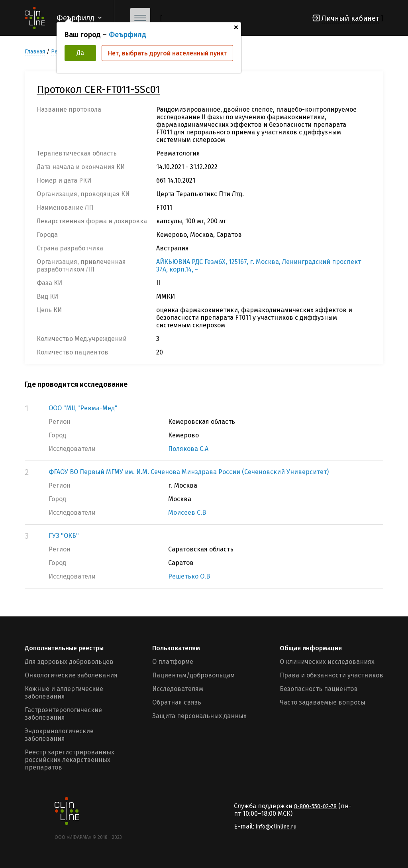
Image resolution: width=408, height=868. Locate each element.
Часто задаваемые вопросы (323, 702)
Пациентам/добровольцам (193, 675)
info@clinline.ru (276, 827)
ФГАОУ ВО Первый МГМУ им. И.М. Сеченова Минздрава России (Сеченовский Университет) (189, 472)
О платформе (173, 662)
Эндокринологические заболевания (59, 735)
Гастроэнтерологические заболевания (63, 714)
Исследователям (178, 689)
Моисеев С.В (187, 513)
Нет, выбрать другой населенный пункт (167, 53)
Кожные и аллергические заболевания (64, 693)
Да (80, 53)
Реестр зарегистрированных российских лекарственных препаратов (70, 760)
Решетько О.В (189, 576)
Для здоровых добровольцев (69, 662)
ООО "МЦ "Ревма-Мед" (83, 408)
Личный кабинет (350, 18)
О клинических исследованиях (327, 662)
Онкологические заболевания (71, 675)
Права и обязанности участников (331, 675)
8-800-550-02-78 (315, 806)
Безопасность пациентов (319, 689)
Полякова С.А (188, 449)
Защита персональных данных (199, 716)
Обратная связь (177, 702)
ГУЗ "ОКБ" (64, 536)
